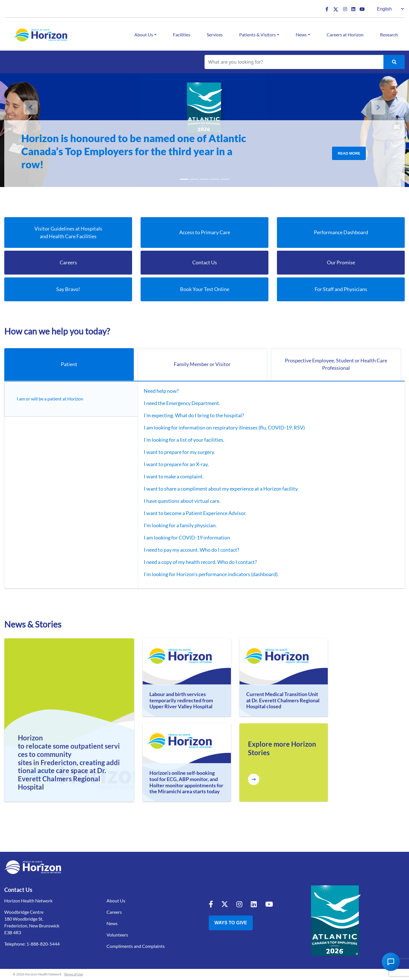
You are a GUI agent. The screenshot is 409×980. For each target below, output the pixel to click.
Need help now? (157, 391)
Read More (349, 153)
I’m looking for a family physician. (176, 526)
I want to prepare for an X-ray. (172, 464)
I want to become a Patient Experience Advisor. (191, 513)
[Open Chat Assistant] (391, 962)
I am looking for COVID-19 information (183, 538)
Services (215, 35)
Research (389, 35)
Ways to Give (231, 923)
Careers (114, 912)
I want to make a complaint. (170, 477)
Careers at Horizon (345, 35)
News (301, 35)
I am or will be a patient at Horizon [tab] (51, 399)
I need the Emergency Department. (178, 403)
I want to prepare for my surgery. (175, 452)
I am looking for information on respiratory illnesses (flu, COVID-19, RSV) (220, 428)
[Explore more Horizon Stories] (254, 780)
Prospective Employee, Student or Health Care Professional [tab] (336, 365)
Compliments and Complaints (136, 946)
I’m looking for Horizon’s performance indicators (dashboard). (207, 574)
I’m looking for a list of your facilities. (180, 440)
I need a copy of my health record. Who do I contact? (196, 562)
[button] (31, 107)
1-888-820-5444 (43, 944)
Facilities (182, 35)
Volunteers (117, 935)
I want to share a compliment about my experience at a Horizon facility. (217, 489)
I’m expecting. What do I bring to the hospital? (190, 416)
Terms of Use (73, 974)
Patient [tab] (69, 364)
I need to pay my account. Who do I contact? (187, 550)
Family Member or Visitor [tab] (202, 364)
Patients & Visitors (257, 35)
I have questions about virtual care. (178, 501)
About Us (144, 35)
